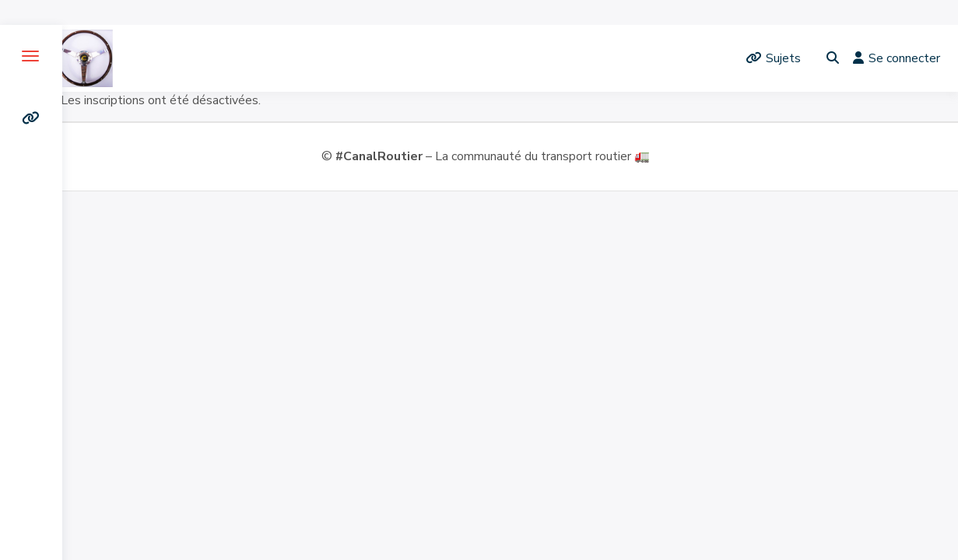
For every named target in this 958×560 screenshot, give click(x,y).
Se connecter (897, 58)
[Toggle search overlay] (833, 58)
